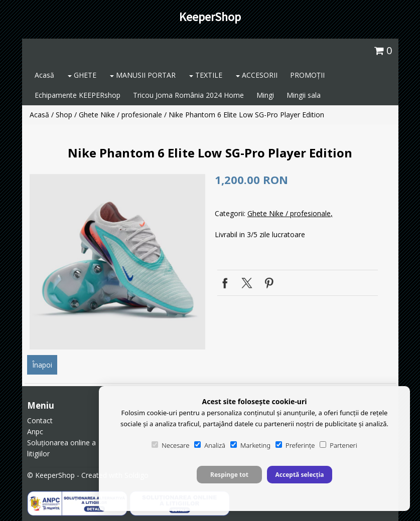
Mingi (265, 95)
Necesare (170, 445)
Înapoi (42, 365)
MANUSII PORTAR (143, 75)
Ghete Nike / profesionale (120, 115)
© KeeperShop (51, 475)
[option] (117, 262)
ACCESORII (257, 75)
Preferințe (295, 445)
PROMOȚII (307, 75)
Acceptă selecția (299, 475)
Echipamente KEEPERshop (78, 95)
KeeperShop (210, 17)
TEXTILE (206, 75)
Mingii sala (304, 95)
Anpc (35, 431)
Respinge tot (229, 475)
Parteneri (338, 445)
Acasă (44, 75)
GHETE (82, 75)
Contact (40, 420)
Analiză (210, 445)
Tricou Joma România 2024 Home (188, 95)
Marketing (250, 445)
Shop (64, 115)
